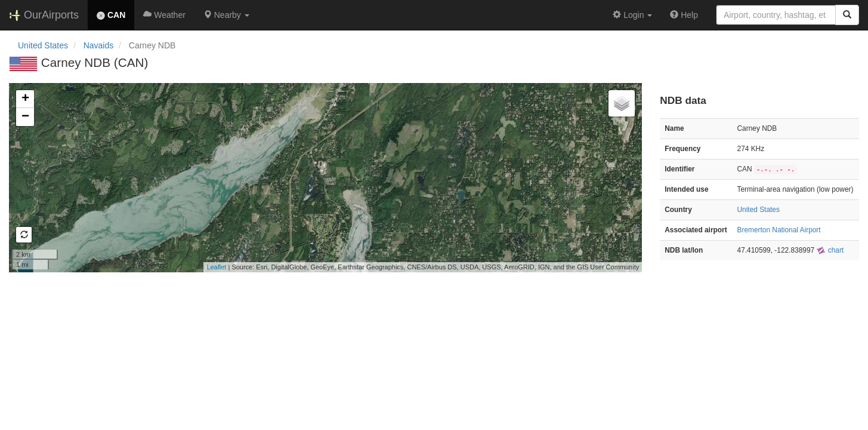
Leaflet (216, 267)
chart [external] (830, 250)
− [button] (25, 117)
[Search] (847, 15)
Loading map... (324, 177)
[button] (226, 15)
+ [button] (25, 99)
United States (43, 45)
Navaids (99, 45)
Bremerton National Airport (779, 230)
